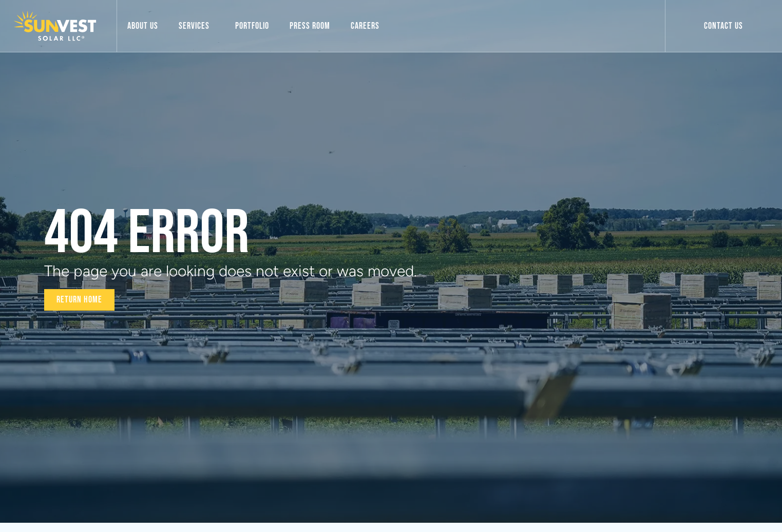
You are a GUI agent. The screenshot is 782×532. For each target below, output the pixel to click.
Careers (365, 26)
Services (197, 26)
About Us (143, 26)
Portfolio (252, 26)
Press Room (310, 26)
